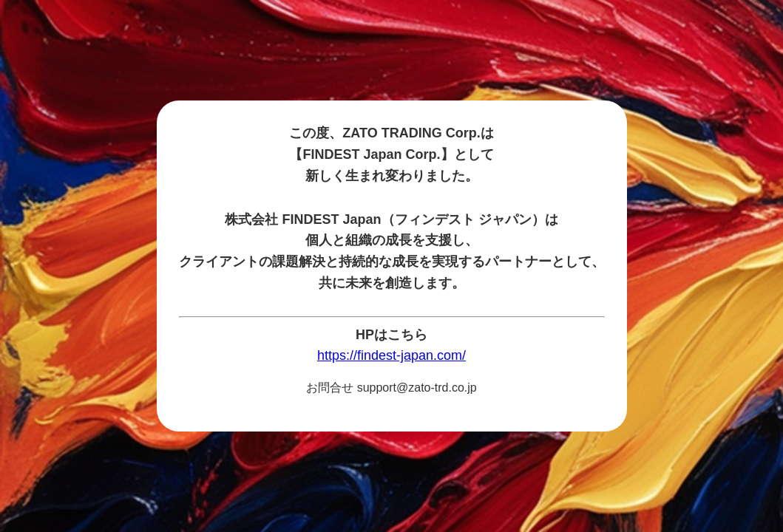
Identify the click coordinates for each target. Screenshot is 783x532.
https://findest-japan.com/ (391, 355)
